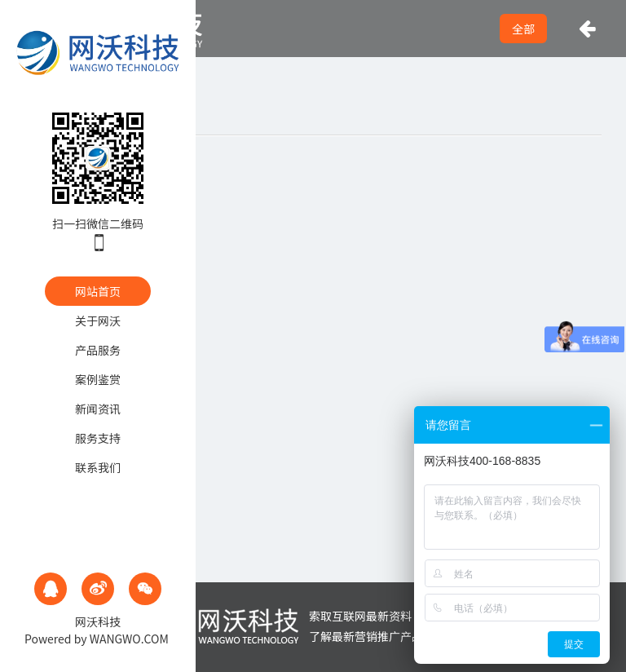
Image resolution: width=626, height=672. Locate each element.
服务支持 (98, 438)
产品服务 (98, 350)
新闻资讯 (98, 409)
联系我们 (98, 467)
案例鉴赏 (98, 379)
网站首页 (98, 291)
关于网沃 (98, 321)
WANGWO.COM (129, 639)
